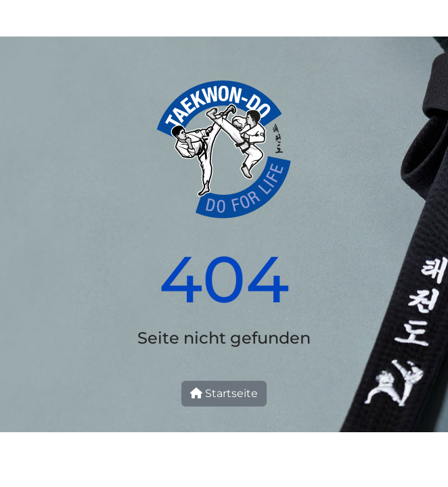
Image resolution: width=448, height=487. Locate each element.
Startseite (224, 393)
